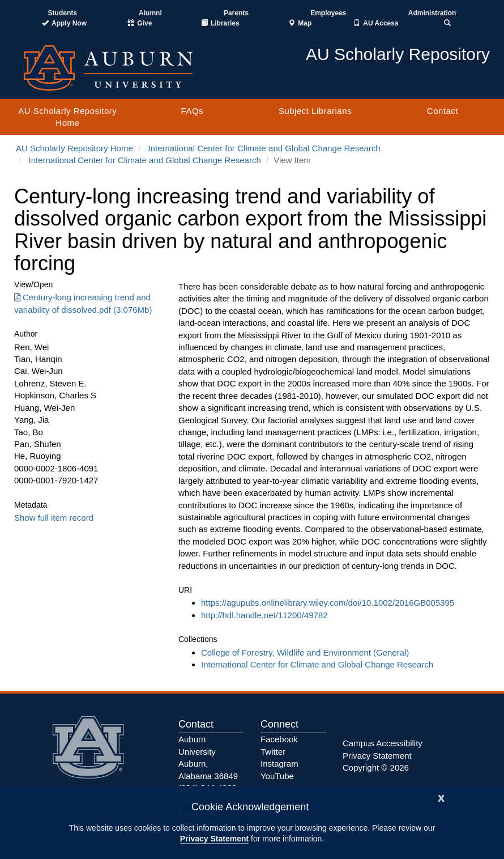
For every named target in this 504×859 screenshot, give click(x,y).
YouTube (277, 776)
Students (63, 13)
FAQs (193, 111)
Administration (432, 13)
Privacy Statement (214, 839)
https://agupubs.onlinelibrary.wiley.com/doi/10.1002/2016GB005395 (328, 603)
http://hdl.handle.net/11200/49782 (264, 615)
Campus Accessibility (383, 743)
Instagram (279, 764)
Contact (443, 111)
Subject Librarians (315, 111)
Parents (236, 13)
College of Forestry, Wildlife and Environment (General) (305, 652)
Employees (328, 13)
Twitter (273, 752)
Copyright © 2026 (376, 767)
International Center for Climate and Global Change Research (264, 148)
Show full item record (54, 518)
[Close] (441, 797)
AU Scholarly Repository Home (67, 117)
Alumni (150, 13)
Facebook (279, 739)
